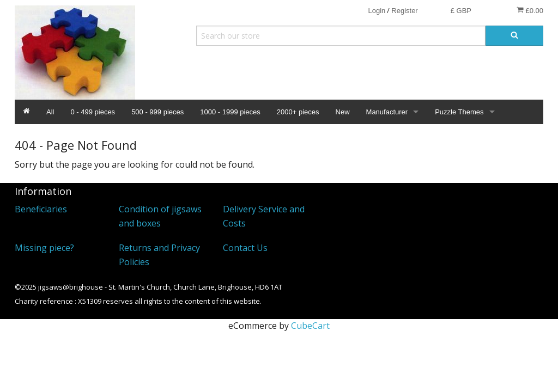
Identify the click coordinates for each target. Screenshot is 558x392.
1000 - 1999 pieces (230, 112)
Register (404, 11)
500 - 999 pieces (157, 112)
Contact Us (245, 248)
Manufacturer (387, 112)
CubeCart (310, 326)
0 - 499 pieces (93, 112)
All (50, 112)
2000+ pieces (298, 112)
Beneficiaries (41, 209)
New (343, 112)
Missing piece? (44, 248)
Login (377, 11)
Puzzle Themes (459, 112)
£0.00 (530, 10)
